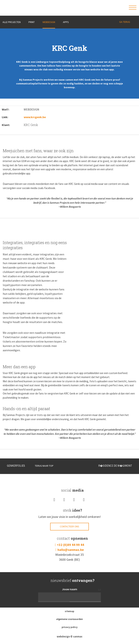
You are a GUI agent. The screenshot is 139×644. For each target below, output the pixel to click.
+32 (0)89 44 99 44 (71, 545)
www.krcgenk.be (35, 117)
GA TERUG (125, 22)
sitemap (69, 611)
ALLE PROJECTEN (12, 22)
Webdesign (49, 22)
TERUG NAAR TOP (41, 466)
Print (32, 22)
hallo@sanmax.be (71, 550)
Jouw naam (70, 589)
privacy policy (70, 627)
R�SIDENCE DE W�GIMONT (117, 466)
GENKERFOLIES (14, 466)
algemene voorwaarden (69, 619)
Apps (66, 22)
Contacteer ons (69, 526)
